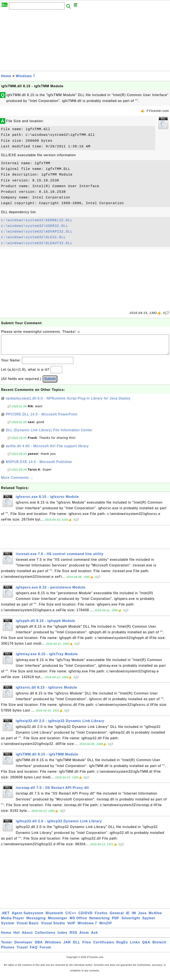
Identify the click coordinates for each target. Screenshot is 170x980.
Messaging (36, 922)
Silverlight (131, 922)
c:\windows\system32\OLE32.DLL (33, 237)
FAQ (34, 952)
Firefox (101, 917)
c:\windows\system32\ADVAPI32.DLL (37, 232)
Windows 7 (25, 76)
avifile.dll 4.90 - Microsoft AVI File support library (47, 450)
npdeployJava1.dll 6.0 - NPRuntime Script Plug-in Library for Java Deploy (68, 403)
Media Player (13, 922)
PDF (116, 922)
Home (6, 76)
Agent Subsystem (28, 917)
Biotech (159, 946)
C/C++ (71, 917)
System (8, 927)
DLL (76, 946)
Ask (94, 937)
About (27, 937)
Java (142, 917)
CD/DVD (85, 917)
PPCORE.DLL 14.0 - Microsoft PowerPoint (42, 419)
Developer (23, 946)
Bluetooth (55, 917)
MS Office (78, 922)
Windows (53, 946)
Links (135, 946)
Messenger (58, 922)
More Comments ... (17, 482)
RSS (74, 937)
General (117, 917)
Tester (7, 946)
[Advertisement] (85, 41)
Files (87, 946)
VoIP (71, 927)
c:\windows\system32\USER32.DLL (35, 226)
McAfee (155, 917)
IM (134, 917)
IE (128, 917)
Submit (50, 383)
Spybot (149, 922)
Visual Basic (28, 927)
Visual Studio (53, 927)
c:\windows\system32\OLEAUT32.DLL (37, 243)
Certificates (104, 946)
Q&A (146, 946)
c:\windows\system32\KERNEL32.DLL (37, 220)
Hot (17, 937)
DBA (39, 946)
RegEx (122, 946)
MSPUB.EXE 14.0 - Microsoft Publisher (39, 466)
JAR (67, 946)
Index (62, 937)
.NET (5, 917)
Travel (22, 952)
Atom (84, 937)
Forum (45, 952)
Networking (100, 922)
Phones (8, 952)
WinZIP (106, 927)
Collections (45, 937)
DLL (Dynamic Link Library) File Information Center (49, 434)
